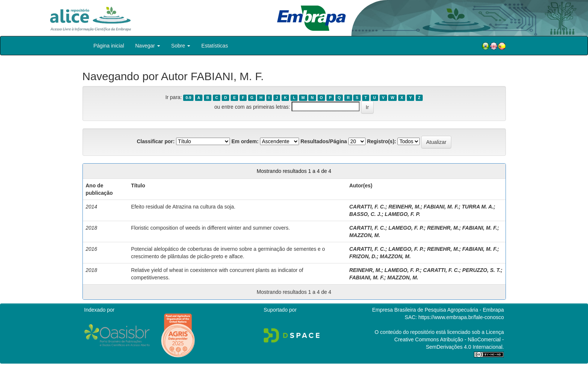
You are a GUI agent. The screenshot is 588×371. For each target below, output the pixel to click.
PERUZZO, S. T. (482, 270)
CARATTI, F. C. (367, 207)
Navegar (148, 46)
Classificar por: (156, 141)
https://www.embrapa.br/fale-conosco (461, 317)
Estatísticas (215, 46)
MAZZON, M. (365, 235)
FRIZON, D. (363, 256)
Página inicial (109, 46)
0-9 (189, 98)
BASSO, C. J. (365, 214)
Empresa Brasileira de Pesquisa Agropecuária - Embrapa (438, 310)
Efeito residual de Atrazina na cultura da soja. (183, 207)
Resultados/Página (324, 141)
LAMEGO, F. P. (402, 214)
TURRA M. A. (477, 207)
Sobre (181, 46)
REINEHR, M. (405, 207)
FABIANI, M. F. (441, 207)
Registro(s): (382, 141)
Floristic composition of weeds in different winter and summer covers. (211, 228)
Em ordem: (245, 141)
